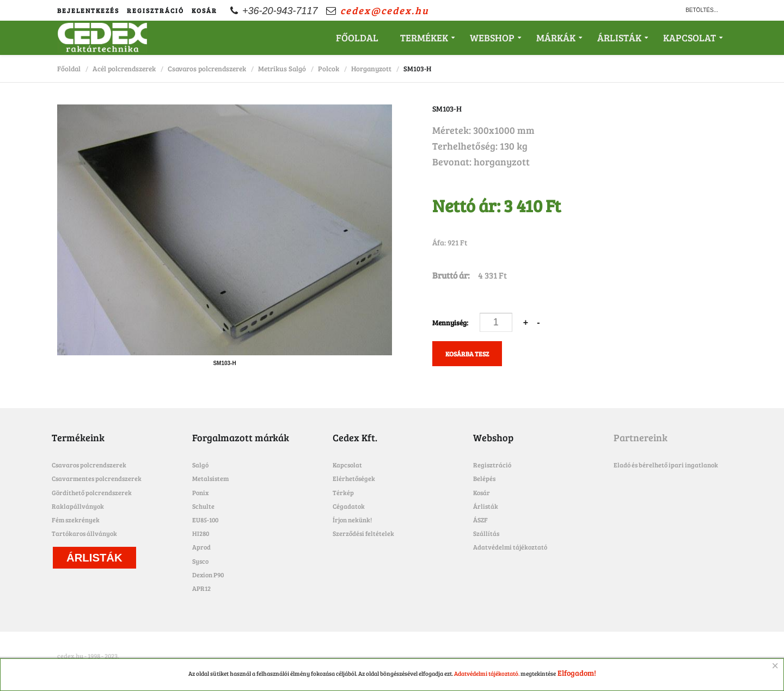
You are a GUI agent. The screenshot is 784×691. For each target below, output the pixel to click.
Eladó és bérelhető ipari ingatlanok (666, 465)
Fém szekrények (76, 520)
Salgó (200, 465)
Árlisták (619, 38)
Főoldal (357, 38)
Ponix (200, 492)
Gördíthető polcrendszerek (92, 492)
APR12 (201, 588)
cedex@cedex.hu (385, 10)
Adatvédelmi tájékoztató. (487, 674)
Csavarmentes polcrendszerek (97, 478)
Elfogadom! (577, 673)
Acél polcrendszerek (124, 69)
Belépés (484, 478)
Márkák (556, 38)
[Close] (775, 666)
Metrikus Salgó (282, 69)
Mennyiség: (451, 323)
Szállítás (486, 533)
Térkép (343, 492)
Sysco (200, 561)
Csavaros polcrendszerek (207, 69)
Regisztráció (155, 10)
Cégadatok (349, 506)
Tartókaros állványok (84, 533)
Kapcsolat (690, 38)
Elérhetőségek (354, 478)
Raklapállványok (78, 506)
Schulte (203, 506)
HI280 (201, 533)
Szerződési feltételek (363, 533)
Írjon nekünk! (352, 520)
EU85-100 (205, 520)
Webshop (492, 38)
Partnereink (641, 437)
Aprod (201, 547)
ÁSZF (480, 520)
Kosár (204, 10)
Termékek (424, 38)
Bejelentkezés (88, 10)
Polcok (329, 69)
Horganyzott (371, 69)
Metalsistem (210, 478)
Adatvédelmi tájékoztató (510, 547)
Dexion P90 (208, 575)
